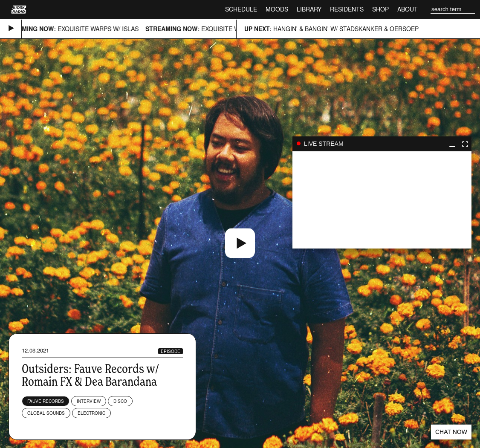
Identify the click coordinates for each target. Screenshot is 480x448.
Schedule (241, 9)
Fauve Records (46, 401)
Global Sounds (46, 413)
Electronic (91, 413)
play (382, 200)
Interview (89, 401)
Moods (277, 9)
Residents (347, 9)
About (408, 9)
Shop (380, 9)
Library (309, 9)
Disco (120, 401)
